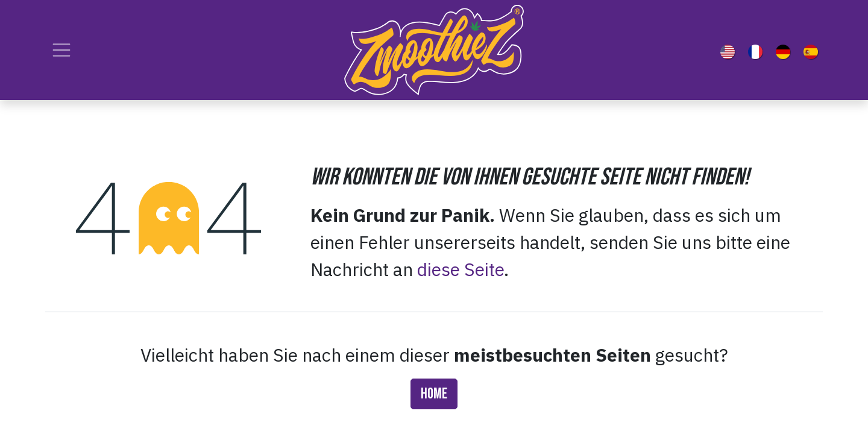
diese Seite (461, 269)
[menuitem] (730, 50)
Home (434, 394)
